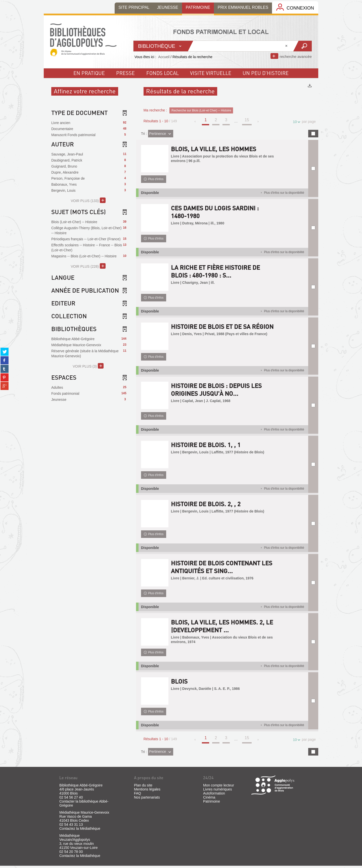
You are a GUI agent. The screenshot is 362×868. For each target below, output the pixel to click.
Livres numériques (217, 792)
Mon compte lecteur (219, 787)
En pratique (89, 73)
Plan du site (143, 787)
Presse (125, 73)
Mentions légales (147, 792)
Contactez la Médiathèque (80, 831)
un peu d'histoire (266, 73)
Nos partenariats (147, 800)
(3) (88, 366)
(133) (88, 200)
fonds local (163, 73)
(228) (88, 266)
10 (296, 122)
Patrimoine (212, 804)
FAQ (138, 796)
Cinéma (209, 800)
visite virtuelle (211, 73)
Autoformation (214, 796)
